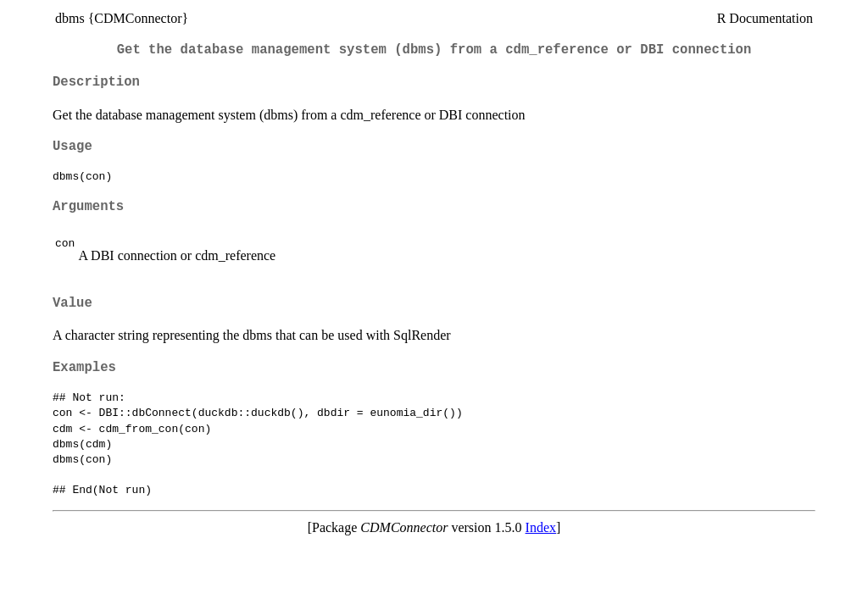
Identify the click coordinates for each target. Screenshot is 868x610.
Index (541, 527)
